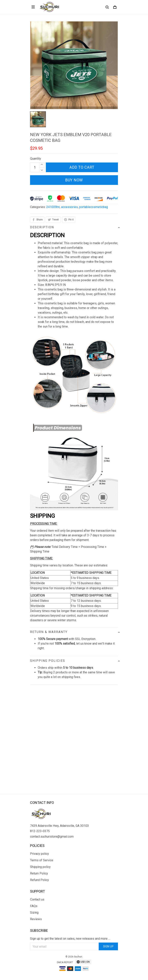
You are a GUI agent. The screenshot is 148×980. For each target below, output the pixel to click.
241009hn (53, 207)
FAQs (34, 906)
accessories (69, 207)
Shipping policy (40, 867)
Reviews (36, 919)
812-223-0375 (40, 831)
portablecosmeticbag (94, 207)
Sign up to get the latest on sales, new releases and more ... (70, 939)
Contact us (37, 899)
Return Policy (39, 873)
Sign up (108, 946)
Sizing (34, 913)
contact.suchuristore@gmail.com (52, 837)
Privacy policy (40, 854)
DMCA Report (65, 962)
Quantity (36, 159)
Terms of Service (42, 860)
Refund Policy (40, 880)
